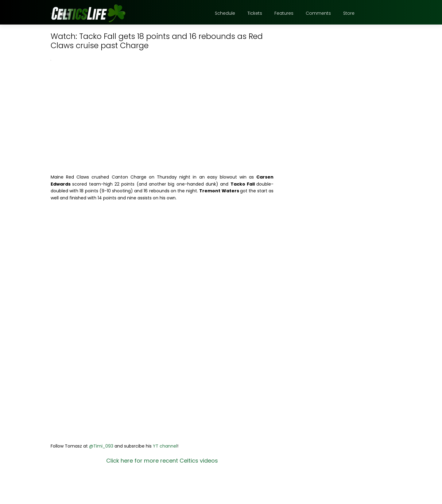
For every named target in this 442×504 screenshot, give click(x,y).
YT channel (165, 446)
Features (284, 13)
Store (349, 13)
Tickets (255, 13)
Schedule (225, 13)
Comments (318, 13)
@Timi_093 (101, 446)
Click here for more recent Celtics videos (162, 461)
